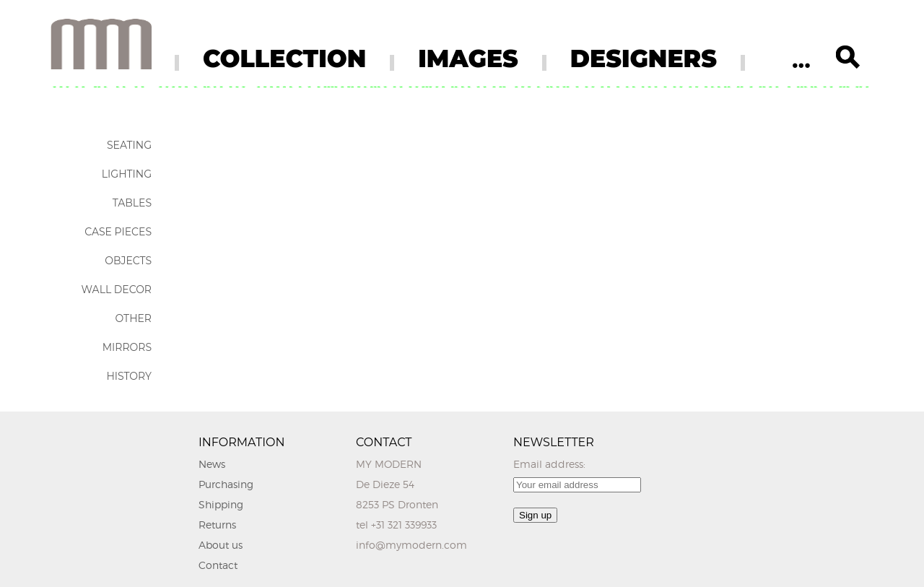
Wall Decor (117, 290)
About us (221, 545)
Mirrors (127, 347)
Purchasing (226, 484)
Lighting (127, 174)
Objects (128, 261)
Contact (218, 565)
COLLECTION (284, 58)
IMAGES (468, 58)
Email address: (549, 464)
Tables (132, 203)
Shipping (221, 504)
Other (133, 318)
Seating (129, 145)
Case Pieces (118, 232)
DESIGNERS (644, 58)
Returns (217, 525)
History (129, 376)
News (212, 464)
